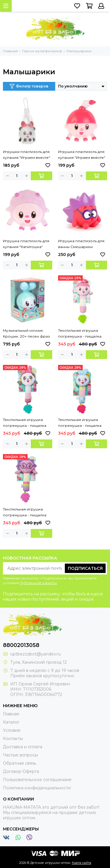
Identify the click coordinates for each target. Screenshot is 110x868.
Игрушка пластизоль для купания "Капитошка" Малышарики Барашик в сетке (26, 244)
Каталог (11, 722)
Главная (11, 714)
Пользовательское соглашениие (37, 780)
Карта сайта (82, 863)
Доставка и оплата (23, 747)
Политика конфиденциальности (37, 788)
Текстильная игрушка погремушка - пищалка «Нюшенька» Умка (80, 334)
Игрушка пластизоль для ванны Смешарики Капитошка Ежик (81, 244)
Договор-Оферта (21, 771)
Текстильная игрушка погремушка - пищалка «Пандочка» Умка (25, 423)
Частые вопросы (20, 755)
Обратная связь (20, 763)
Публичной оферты (38, 583)
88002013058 (21, 645)
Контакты (13, 739)
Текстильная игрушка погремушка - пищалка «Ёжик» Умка (25, 513)
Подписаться (85, 568)
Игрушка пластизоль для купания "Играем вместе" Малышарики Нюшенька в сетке (82, 155)
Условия (12, 730)
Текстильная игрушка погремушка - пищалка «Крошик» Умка (80, 423)
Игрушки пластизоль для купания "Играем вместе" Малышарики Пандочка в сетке (27, 155)
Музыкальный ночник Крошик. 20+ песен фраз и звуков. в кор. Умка (26, 334)
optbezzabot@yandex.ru (35, 654)
